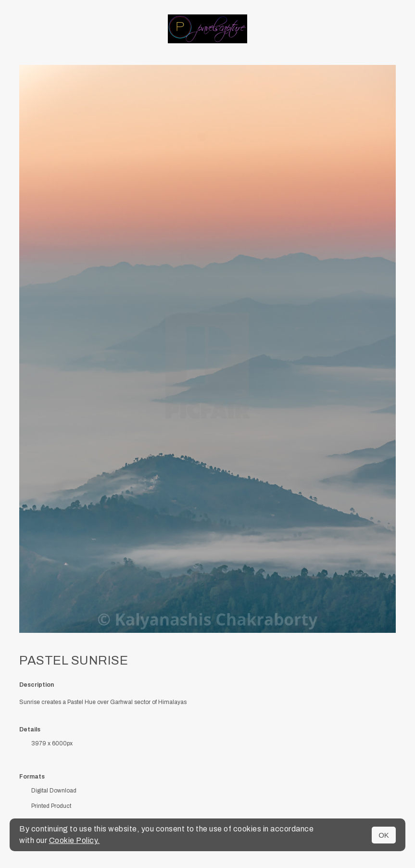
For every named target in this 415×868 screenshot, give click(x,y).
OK (384, 835)
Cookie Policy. (75, 840)
